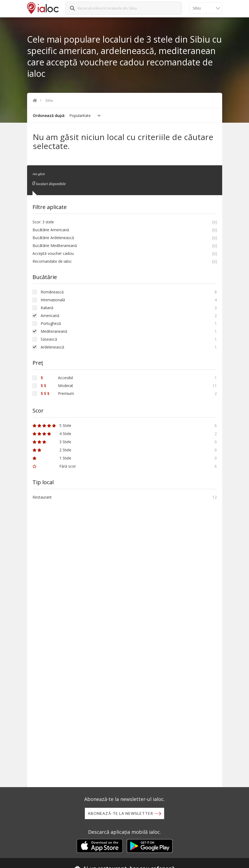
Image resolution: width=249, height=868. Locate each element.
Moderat (57, 386)
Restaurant (42, 497)
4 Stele (52, 434)
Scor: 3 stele (43, 222)
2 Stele (52, 450)
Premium (57, 393)
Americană (50, 316)
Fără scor (54, 466)
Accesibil (57, 378)
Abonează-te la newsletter (120, 813)
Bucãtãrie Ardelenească (53, 238)
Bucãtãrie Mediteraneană (55, 245)
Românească (52, 292)
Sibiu (49, 101)
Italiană (47, 308)
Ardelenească (52, 347)
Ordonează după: (49, 115)
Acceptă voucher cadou (53, 253)
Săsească (49, 339)
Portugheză (51, 323)
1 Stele (52, 458)
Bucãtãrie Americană (51, 230)
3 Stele (52, 442)
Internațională (53, 300)
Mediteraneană (54, 331)
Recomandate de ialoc (52, 261)
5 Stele (52, 425)
